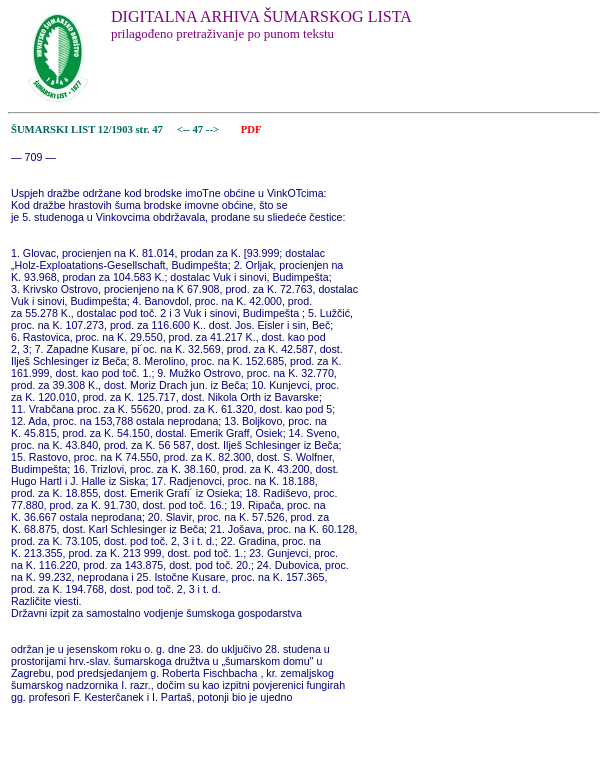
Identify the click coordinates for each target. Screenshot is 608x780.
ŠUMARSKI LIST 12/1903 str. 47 (87, 129)
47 (199, 129)
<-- (183, 129)
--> (214, 129)
